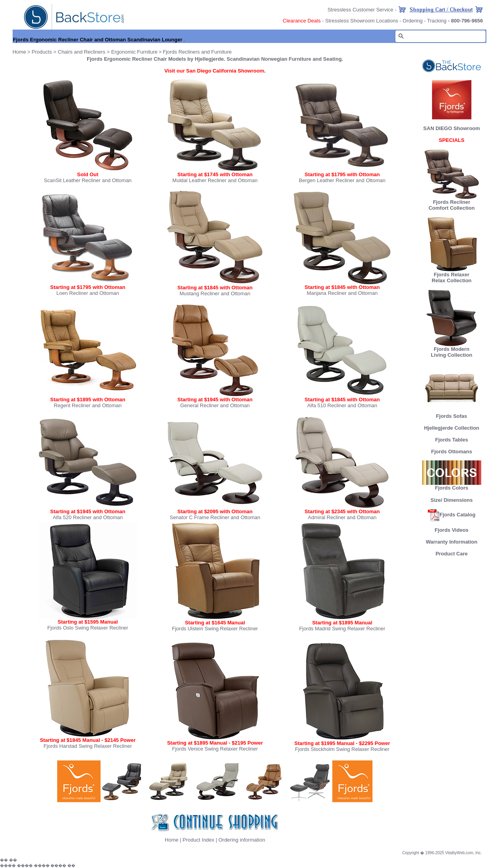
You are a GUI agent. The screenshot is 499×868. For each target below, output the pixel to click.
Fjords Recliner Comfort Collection (452, 205)
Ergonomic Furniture (134, 52)
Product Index (198, 840)
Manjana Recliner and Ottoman (342, 293)
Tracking (437, 21)
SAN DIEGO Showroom (452, 128)
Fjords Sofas (452, 414)
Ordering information (242, 840)
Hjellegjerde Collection (452, 428)
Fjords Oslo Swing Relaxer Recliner (88, 628)
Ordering (413, 21)
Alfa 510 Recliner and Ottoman (342, 405)
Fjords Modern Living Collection (452, 350)
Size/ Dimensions (452, 500)
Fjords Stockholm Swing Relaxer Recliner (342, 749)
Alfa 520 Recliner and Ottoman (88, 517)
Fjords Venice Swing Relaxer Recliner (215, 749)
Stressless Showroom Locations (362, 21)
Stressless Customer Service (360, 10)
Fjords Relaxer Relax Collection (452, 275)
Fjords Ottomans (452, 452)
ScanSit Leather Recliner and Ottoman (88, 180)
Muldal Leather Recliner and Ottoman (215, 180)
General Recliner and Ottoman (215, 405)
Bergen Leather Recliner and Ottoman (342, 180)
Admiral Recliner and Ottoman (342, 517)
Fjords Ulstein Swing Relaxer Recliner (215, 629)
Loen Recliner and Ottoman (88, 293)
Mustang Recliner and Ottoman (215, 293)
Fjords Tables (452, 440)
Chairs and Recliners (82, 52)
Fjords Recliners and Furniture (197, 52)
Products (42, 52)
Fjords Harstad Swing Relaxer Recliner (88, 746)
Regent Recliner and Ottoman (88, 405)
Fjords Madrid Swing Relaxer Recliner (342, 629)
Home (172, 840)
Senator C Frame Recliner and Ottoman (215, 517)
